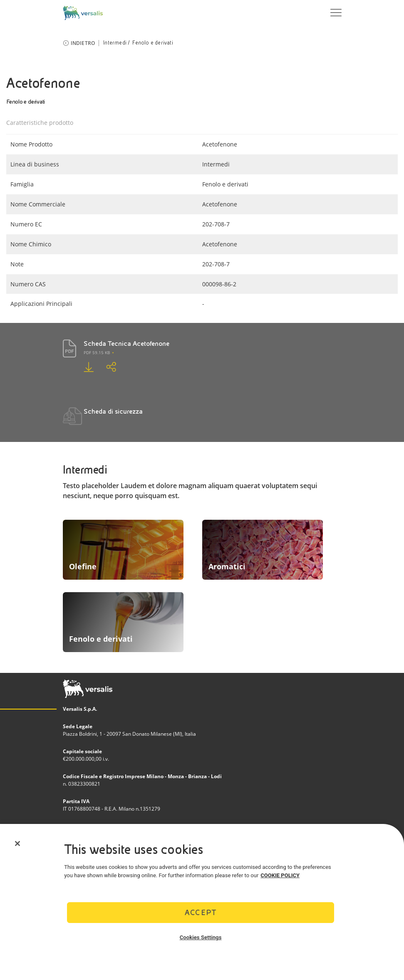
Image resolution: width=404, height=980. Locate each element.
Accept (201, 912)
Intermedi (115, 43)
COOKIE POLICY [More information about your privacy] (280, 875)
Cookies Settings (201, 937)
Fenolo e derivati (152, 43)
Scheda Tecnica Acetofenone (126, 344)
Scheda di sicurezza (113, 411)
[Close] (17, 844)
